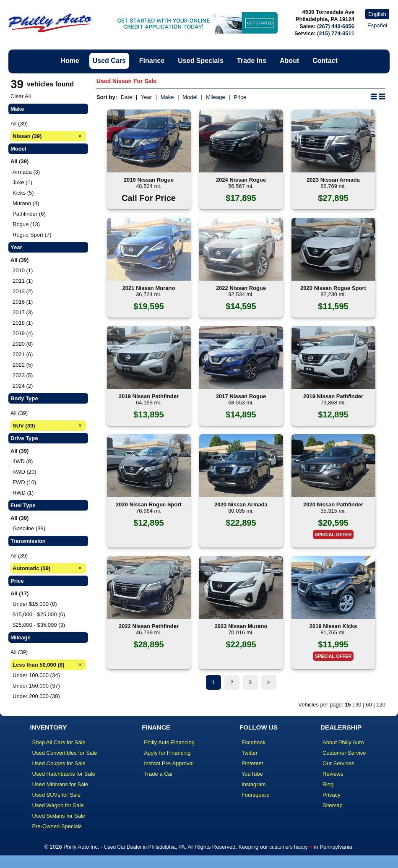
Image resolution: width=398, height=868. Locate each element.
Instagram (254, 784)
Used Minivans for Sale (60, 784)
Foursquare (255, 795)
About (289, 61)
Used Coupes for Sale (59, 763)
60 (369, 705)
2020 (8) (23, 344)
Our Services (338, 763)
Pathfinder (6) (29, 214)
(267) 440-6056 (336, 26)
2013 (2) (23, 291)
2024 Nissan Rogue (241, 180)
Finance (152, 61)
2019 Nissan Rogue (149, 180)
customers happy (288, 847)
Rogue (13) (26, 224)
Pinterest (252, 763)
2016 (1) (23, 302)
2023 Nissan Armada (333, 180)
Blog (328, 784)
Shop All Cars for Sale (59, 742)
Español (377, 25)
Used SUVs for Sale (57, 795)
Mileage (216, 97)
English (377, 14)
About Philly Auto (343, 742)
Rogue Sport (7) (32, 235)
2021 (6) (23, 354)
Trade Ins (252, 61)
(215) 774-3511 (336, 33)
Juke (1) (22, 182)
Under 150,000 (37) (36, 686)
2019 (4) (23, 333)
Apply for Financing (167, 753)
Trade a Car (158, 774)
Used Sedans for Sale (59, 816)
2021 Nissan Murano (149, 288)
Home (70, 61)
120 (381, 705)
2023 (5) (23, 375)
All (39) (19, 124)
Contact (325, 61)
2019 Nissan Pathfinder (149, 396)
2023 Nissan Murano (241, 626)
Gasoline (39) (29, 528)
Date (126, 97)
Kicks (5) (23, 193)
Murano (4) (26, 203)
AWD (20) (25, 472)
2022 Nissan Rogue (241, 288)
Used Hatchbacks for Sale (64, 774)
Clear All (21, 96)
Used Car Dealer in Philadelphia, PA (144, 847)
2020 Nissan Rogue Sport (333, 288)
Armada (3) (26, 172)
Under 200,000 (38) (36, 696)
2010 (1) (23, 270)
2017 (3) (23, 312)
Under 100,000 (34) (36, 675)
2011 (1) (23, 281)
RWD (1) (23, 493)
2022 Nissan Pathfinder (149, 626)
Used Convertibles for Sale (65, 753)
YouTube (252, 774)
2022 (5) (23, 365)
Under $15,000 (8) (35, 604)
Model (190, 97)
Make (167, 97)
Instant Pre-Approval (169, 763)
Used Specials (201, 61)
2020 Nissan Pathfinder (333, 504)
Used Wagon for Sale (58, 805)
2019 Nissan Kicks (333, 626)
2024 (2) (23, 386)
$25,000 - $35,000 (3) (39, 625)
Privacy (332, 795)
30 (358, 705)
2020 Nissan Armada (241, 504)
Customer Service (344, 753)
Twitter (250, 753)
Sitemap (333, 805)
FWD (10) (24, 482)
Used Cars (109, 61)
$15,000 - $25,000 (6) (39, 614)
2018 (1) (23, 323)
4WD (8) (23, 461)
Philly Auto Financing (169, 742)
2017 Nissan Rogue (241, 396)
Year (146, 97)
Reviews (333, 774)
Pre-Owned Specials (57, 826)
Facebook (254, 742)
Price (240, 97)
